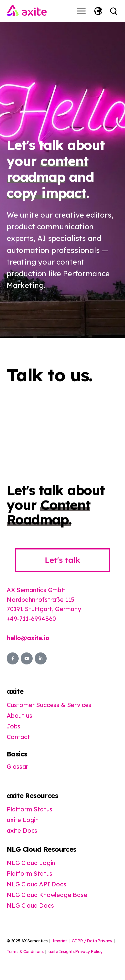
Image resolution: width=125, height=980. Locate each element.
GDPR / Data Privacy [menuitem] (92, 941)
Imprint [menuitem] (60, 941)
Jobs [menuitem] (13, 726)
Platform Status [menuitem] (29, 809)
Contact (18, 737)
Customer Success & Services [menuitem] (49, 705)
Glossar (17, 767)
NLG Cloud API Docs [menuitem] (36, 884)
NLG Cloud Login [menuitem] (31, 863)
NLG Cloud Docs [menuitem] (30, 906)
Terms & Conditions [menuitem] (25, 952)
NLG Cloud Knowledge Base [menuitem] (47, 895)
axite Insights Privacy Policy (75, 952)
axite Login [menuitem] (23, 820)
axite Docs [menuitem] (22, 831)
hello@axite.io (28, 638)
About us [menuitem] (19, 716)
